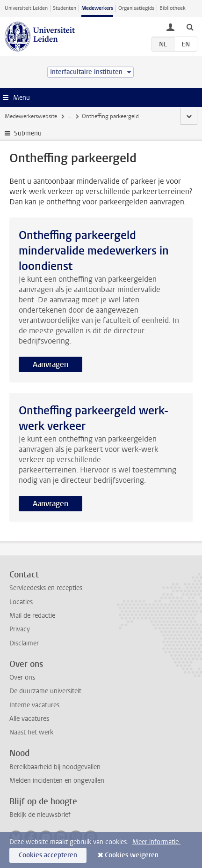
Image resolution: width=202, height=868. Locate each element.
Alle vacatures (29, 719)
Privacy (20, 629)
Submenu (28, 133)
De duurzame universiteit (45, 691)
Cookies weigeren (132, 855)
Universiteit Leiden (26, 8)
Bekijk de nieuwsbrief (40, 815)
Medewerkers (97, 8)
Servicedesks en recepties (46, 588)
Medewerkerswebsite (31, 116)
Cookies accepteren (48, 855)
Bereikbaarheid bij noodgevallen (55, 767)
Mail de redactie (32, 616)
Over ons (22, 677)
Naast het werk (31, 732)
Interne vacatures (34, 705)
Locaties (21, 602)
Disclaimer (24, 643)
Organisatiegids (136, 8)
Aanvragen (50, 364)
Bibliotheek (173, 8)
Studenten (65, 8)
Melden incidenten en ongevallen (57, 781)
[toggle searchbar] (190, 27)
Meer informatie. (156, 842)
